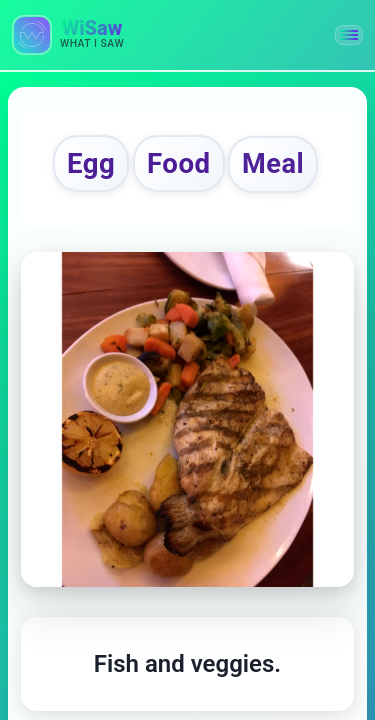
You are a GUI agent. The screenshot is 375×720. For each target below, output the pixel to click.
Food (179, 163)
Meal (273, 164)
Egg (91, 163)
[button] (349, 35)
